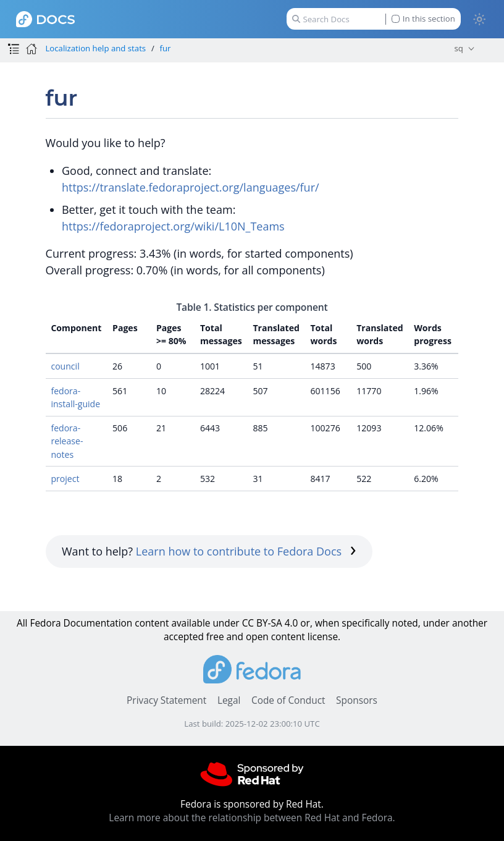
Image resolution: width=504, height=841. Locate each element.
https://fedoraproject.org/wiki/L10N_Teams (173, 226)
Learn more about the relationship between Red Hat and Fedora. (252, 818)
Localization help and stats (95, 48)
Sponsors (357, 700)
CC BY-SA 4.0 (270, 623)
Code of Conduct (288, 700)
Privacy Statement (166, 700)
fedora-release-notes (67, 441)
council (65, 366)
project (65, 479)
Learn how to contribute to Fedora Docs (246, 551)
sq (459, 48)
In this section (423, 19)
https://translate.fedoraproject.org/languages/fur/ (191, 187)
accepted (184, 637)
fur (166, 48)
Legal (229, 700)
